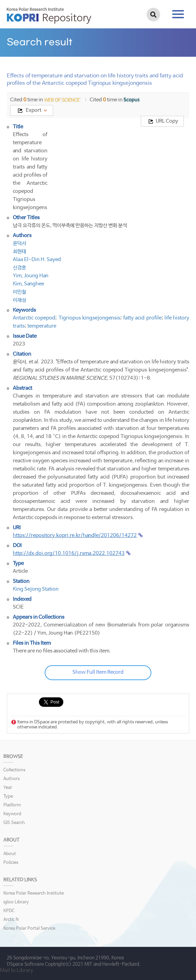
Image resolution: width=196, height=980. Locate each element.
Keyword (12, 814)
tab (178, 14)
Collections (14, 770)
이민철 (19, 292)
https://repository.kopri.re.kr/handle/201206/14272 (75, 535)
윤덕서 (19, 243)
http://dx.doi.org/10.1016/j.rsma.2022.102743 (69, 553)
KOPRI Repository (49, 16)
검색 (153, 15)
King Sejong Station (36, 589)
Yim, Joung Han (31, 276)
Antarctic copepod (34, 318)
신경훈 (19, 268)
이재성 (19, 300)
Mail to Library (17, 970)
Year (8, 788)
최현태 (19, 251)
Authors (12, 779)
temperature (42, 326)
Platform (12, 805)
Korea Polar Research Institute (34, 893)
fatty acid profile (142, 318)
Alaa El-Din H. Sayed (37, 260)
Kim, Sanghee (28, 284)
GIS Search (14, 823)
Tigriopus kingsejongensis (89, 318)
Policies (11, 863)
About (10, 854)
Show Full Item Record (98, 672)
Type (8, 796)
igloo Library (16, 902)
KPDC (9, 911)
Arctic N (11, 920)
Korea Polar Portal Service (29, 929)
